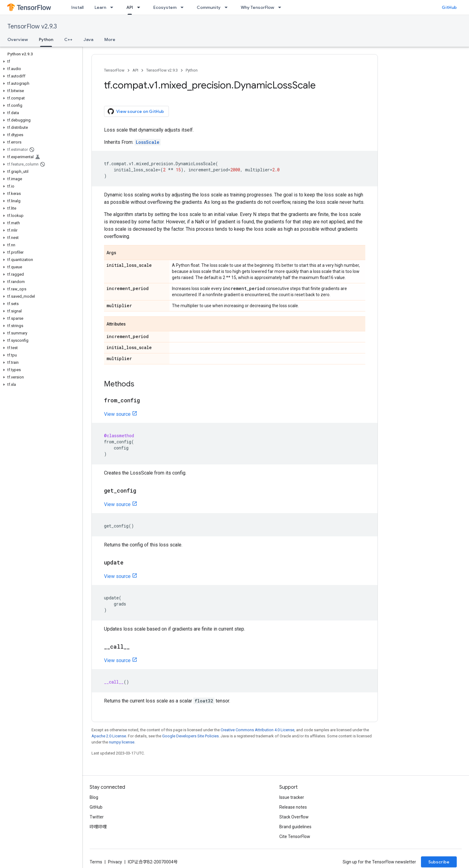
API (135, 70)
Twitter (97, 817)
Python (192, 70)
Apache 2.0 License (109, 736)
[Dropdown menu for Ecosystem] (184, 7)
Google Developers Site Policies (190, 736)
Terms (96, 862)
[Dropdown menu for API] (140, 7)
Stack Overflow (294, 817)
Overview (18, 39)
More (110, 39)
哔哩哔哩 (98, 827)
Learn (100, 7)
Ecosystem (165, 7)
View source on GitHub (136, 111)
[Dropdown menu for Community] (228, 7)
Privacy (115, 862)
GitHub (449, 7)
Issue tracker (292, 797)
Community (209, 7)
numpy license (122, 742)
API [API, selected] (130, 7)
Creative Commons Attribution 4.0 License (257, 730)
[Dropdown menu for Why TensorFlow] (281, 7)
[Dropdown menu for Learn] (114, 7)
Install (77, 7)
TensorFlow (114, 70)
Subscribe (439, 862)
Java (88, 39)
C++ (68, 39)
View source (117, 414)
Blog (94, 797)
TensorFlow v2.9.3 (32, 26)
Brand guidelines (295, 827)
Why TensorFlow (257, 7)
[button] (40, 61)
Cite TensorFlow (295, 836)
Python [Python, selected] (46, 39)
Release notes (293, 807)
